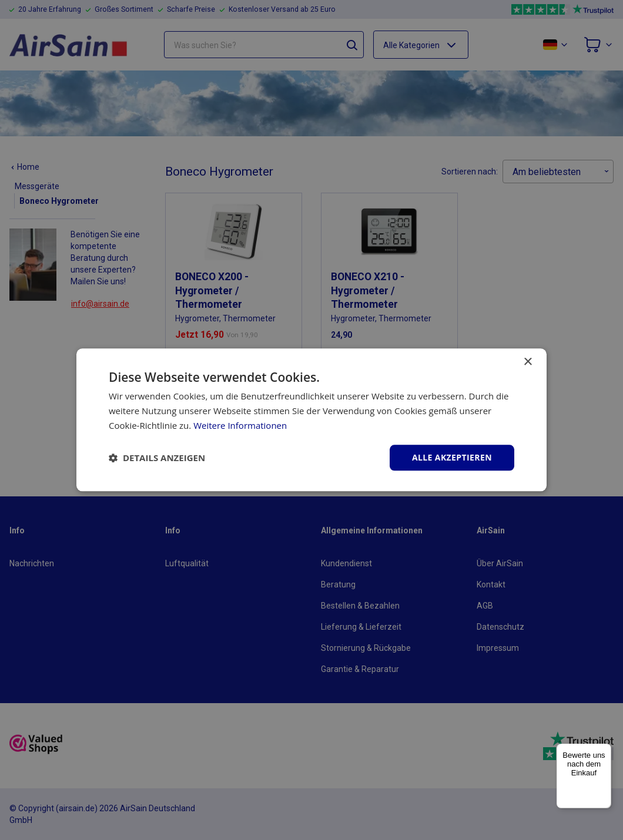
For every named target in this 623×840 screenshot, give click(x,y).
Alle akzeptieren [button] (452, 457)
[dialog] (311, 420)
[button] (157, 458)
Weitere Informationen (240, 425)
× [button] (527, 362)
